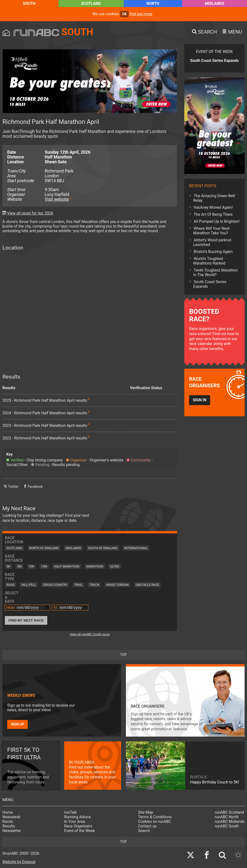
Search (144, 831)
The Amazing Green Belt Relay (214, 198)
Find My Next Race (26, 620)
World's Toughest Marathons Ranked (209, 261)
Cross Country (55, 585)
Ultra (115, 566)
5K (8, 566)
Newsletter (12, 831)
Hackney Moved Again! (213, 207)
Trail (78, 585)
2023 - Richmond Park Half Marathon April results (45, 426)
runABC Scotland (230, 812)
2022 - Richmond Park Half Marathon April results (45, 438)
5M (19, 566)
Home (8, 812)
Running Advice (77, 817)
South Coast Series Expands (210, 284)
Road (10, 585)
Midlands (214, 4)
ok (124, 14)
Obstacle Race (147, 585)
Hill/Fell (29, 585)
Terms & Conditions (155, 817)
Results (9, 826)
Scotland (91, 4)
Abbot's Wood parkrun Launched (212, 242)
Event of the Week (79, 831)
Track (94, 585)
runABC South (227, 826)
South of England (103, 548)
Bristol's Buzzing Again (213, 252)
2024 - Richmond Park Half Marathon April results (45, 413)
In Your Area (75, 821)
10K (31, 566)
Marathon (95, 566)
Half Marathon (67, 566)
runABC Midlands (230, 821)
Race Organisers (78, 826)
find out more (141, 14)
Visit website (57, 199)
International (136, 548)
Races (8, 821)
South (29, 4)
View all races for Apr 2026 (30, 213)
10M (44, 566)
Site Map (146, 812)
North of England (44, 548)
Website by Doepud (19, 862)
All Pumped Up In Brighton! (217, 221)
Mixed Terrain (117, 585)
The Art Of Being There (213, 214)
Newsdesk (11, 817)
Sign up (17, 724)
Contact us (147, 826)
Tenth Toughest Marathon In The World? (216, 273)
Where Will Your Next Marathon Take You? (211, 231)
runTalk (70, 812)
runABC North (227, 817)
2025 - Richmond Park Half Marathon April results (45, 400)
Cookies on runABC (154, 821)
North (153, 4)
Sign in (200, 400)
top (123, 655)
